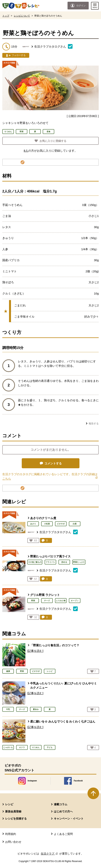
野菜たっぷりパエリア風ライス (50, 556)
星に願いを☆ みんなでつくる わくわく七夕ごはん (63, 721)
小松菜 (47, 524)
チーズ (47, 601)
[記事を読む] (35, 651)
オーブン (75, 601)
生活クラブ (50, 854)
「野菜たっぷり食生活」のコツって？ (55, 645)
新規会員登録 (13, 811)
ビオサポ (61, 524)
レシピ (9, 804)
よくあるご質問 (63, 834)
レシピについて (22, 16)
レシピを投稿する (16, 819)
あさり (33, 524)
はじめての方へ (63, 811)
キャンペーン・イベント (69, 819)
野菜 (33, 601)
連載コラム (61, 804)
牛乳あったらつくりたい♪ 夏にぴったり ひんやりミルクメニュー (63, 686)
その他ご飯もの (35, 562)
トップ (6, 16)
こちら (8, 479)
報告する (94, 424)
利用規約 (11, 834)
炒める (64, 562)
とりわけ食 (61, 601)
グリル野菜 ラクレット (45, 595)
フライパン (50, 562)
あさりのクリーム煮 (43, 518)
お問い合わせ (13, 842)
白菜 (75, 524)
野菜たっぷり (79, 562)
